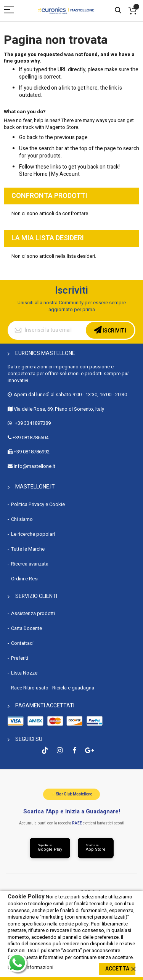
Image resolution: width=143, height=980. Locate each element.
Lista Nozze (24, 673)
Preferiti (20, 658)
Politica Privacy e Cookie (38, 504)
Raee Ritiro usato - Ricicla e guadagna (53, 688)
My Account (65, 174)
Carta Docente (27, 628)
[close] (133, 969)
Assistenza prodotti (33, 613)
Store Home (33, 174)
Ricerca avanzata (30, 564)
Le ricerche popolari (33, 534)
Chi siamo (22, 519)
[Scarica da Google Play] (50, 848)
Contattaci (22, 643)
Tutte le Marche (28, 549)
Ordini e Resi (25, 579)
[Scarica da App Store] (96, 848)
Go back (28, 137)
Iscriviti (114, 331)
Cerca (118, 10)
